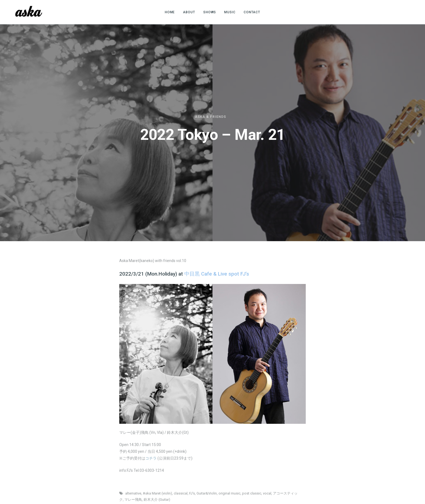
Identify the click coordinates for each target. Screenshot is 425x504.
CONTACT (252, 12)
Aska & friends (210, 117)
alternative (133, 493)
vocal (267, 493)
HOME (170, 12)
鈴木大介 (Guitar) (157, 500)
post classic (252, 493)
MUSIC (230, 12)
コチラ (151, 458)
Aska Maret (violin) (157, 493)
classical (181, 493)
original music (229, 493)
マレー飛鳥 (133, 500)
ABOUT (189, 12)
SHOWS (210, 12)
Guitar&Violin (207, 493)
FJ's (192, 493)
